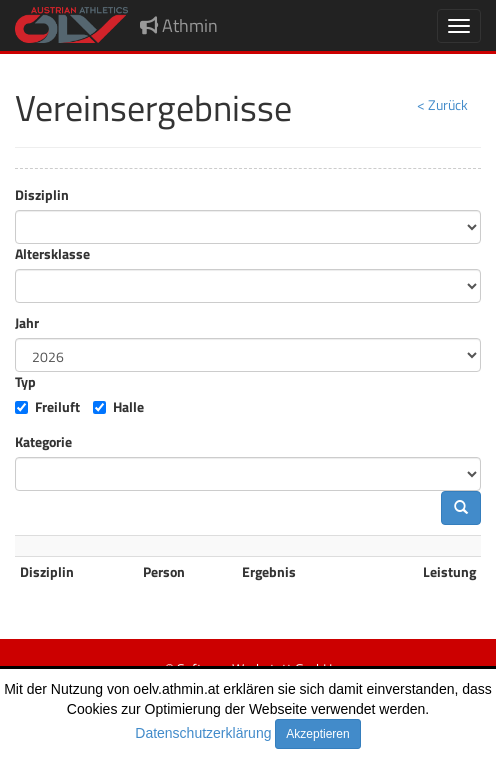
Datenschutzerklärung (203, 733)
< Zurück (442, 104)
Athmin (179, 25)
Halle (128, 407)
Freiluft (57, 407)
